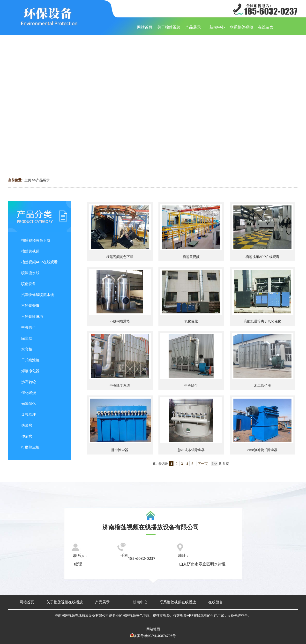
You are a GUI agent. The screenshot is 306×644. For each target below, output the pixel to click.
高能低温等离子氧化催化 (262, 321)
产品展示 (43, 180)
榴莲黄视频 (191, 257)
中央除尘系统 (120, 386)
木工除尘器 (262, 386)
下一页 (203, 464)
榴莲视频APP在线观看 (262, 257)
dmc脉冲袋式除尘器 (262, 450)
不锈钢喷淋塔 (120, 321)
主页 (28, 180)
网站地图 (153, 629)
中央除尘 (191, 386)
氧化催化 (191, 321)
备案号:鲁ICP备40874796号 (155, 636)
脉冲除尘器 (120, 450)
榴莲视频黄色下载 (120, 257)
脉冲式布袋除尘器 (191, 450)
